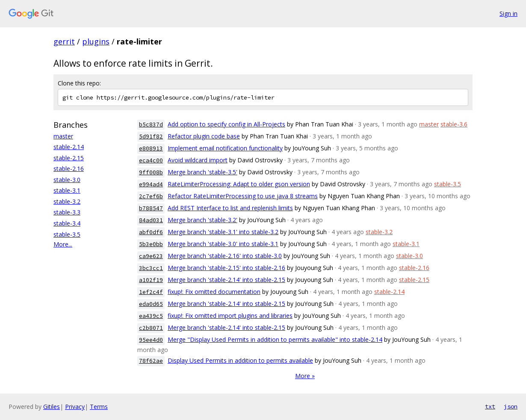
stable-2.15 (69, 158)
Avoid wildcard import (198, 160)
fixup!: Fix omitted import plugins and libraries (230, 316)
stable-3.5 (67, 234)
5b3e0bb (151, 244)
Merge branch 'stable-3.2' (202, 220)
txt (490, 406)
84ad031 (151, 220)
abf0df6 (151, 232)
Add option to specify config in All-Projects (226, 124)
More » (305, 376)
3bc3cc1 (151, 268)
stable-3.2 (67, 201)
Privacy (75, 407)
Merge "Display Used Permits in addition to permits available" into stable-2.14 (275, 339)
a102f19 (151, 280)
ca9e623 (151, 256)
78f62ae (151, 361)
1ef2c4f (151, 292)
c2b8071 (151, 328)
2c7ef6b (151, 196)
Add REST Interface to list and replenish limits (230, 208)
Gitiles (52, 407)
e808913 (151, 148)
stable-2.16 (69, 169)
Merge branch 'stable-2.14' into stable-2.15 (226, 280)
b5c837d (151, 125)
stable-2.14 (69, 147)
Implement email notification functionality (225, 148)
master (63, 136)
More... (63, 244)
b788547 (151, 208)
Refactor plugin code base (204, 136)
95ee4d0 (151, 340)
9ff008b (151, 172)
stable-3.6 (454, 124)
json (511, 406)
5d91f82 (151, 137)
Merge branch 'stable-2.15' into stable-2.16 (226, 268)
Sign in (508, 13)
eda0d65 (151, 304)
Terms (99, 407)
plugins (96, 41)
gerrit (64, 41)
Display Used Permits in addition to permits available (240, 360)
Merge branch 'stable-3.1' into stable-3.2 (223, 232)
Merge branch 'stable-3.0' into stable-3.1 (223, 244)
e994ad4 (151, 184)
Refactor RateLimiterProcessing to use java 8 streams (243, 196)
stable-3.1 (67, 190)
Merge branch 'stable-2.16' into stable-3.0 (225, 256)
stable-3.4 (67, 223)
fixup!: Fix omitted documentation (214, 292)
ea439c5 (151, 316)
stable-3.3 (67, 212)
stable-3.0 (67, 180)
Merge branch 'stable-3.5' (202, 172)
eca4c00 (151, 160)
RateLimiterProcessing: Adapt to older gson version (239, 184)
